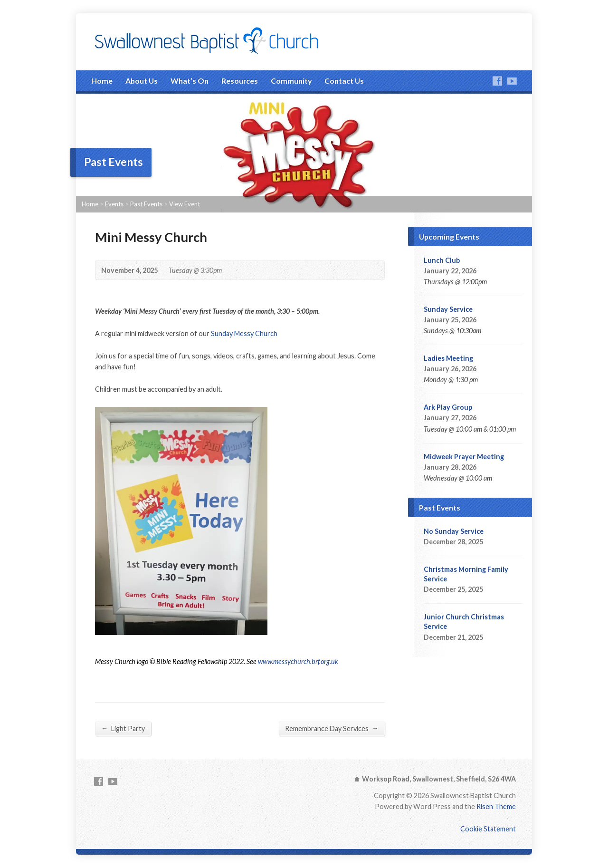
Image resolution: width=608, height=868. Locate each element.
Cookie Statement (488, 829)
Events (114, 204)
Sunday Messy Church (244, 333)
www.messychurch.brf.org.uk (298, 661)
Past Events (146, 204)
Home (102, 81)
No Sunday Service (454, 531)
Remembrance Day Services (332, 728)
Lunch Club (442, 260)
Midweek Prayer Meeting (464, 457)
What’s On (190, 81)
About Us (142, 81)
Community (291, 81)
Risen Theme (496, 806)
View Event (185, 204)
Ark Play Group (448, 407)
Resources (240, 81)
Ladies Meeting (448, 358)
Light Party (123, 728)
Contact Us (344, 81)
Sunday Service (448, 309)
